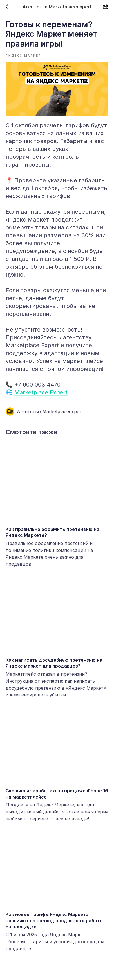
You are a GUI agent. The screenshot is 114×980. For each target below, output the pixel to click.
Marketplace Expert (41, 392)
